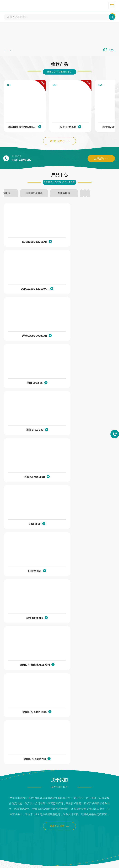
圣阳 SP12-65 (85, 292)
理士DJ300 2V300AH (28, 292)
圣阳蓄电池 (60, 196)
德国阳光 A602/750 (86, 481)
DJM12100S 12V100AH (86, 245)
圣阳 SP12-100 (28, 339)
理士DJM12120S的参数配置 (23, 800)
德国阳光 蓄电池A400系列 (28, 131)
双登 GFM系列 (86, 131)
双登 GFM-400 (28, 434)
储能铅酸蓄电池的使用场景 (23, 738)
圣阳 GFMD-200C (86, 339)
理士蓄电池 (22, 196)
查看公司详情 (60, 548)
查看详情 (101, 660)
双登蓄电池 (97, 196)
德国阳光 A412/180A (28, 481)
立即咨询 (101, 162)
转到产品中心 (60, 145)
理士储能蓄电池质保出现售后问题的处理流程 (33, 644)
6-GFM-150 (86, 386)
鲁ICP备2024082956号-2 (76, 858)
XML (60, 863)
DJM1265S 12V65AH (28, 245)
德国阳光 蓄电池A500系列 (85, 434)
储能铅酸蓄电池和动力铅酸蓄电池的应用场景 (33, 769)
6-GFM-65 (28, 386)
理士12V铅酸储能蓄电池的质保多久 (27, 675)
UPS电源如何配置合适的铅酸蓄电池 (28, 707)
